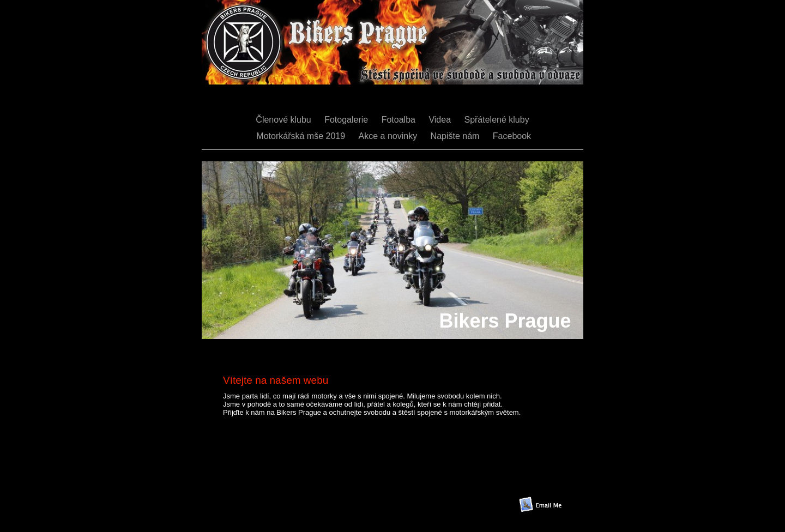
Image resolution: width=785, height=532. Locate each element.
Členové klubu (285, 120)
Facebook (512, 136)
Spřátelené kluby (496, 120)
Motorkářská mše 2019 (301, 136)
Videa (441, 120)
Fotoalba (400, 120)
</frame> (364, 491)
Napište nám (456, 136)
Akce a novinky (389, 136)
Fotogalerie (348, 120)
